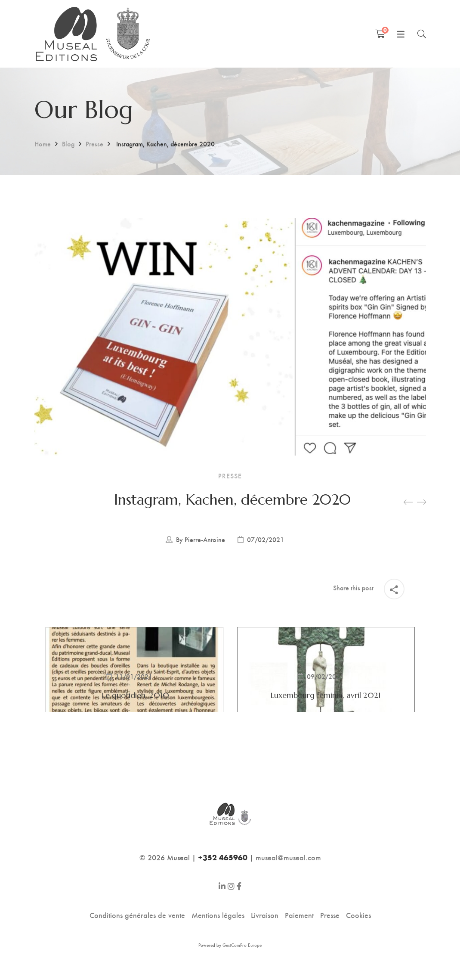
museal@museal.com (288, 857)
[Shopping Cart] (380, 34)
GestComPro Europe (242, 945)
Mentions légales (218, 915)
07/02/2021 (266, 540)
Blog (68, 144)
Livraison (265, 915)
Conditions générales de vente (137, 915)
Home (43, 144)
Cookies (358, 915)
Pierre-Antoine (205, 540)
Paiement (299, 915)
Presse (94, 144)
